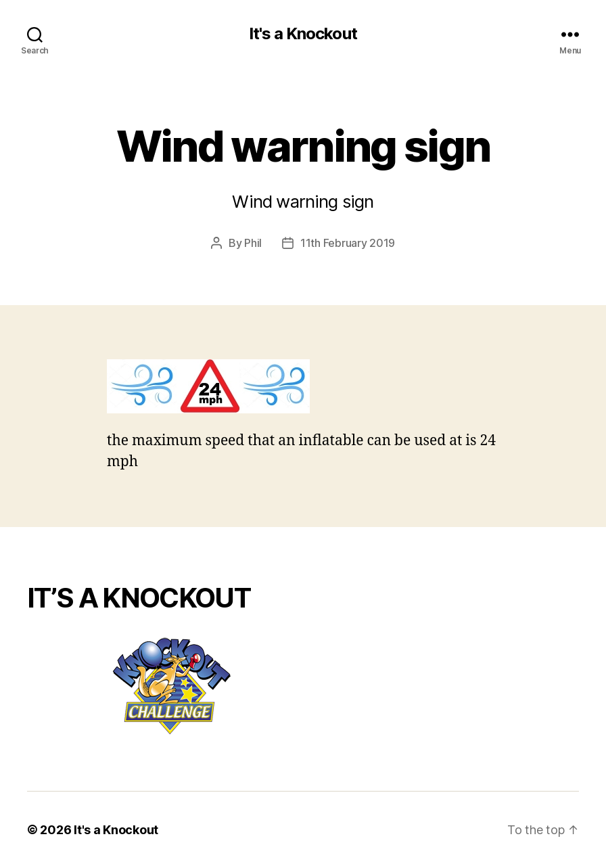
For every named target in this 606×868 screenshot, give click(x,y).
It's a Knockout (303, 34)
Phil (253, 243)
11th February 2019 (348, 243)
